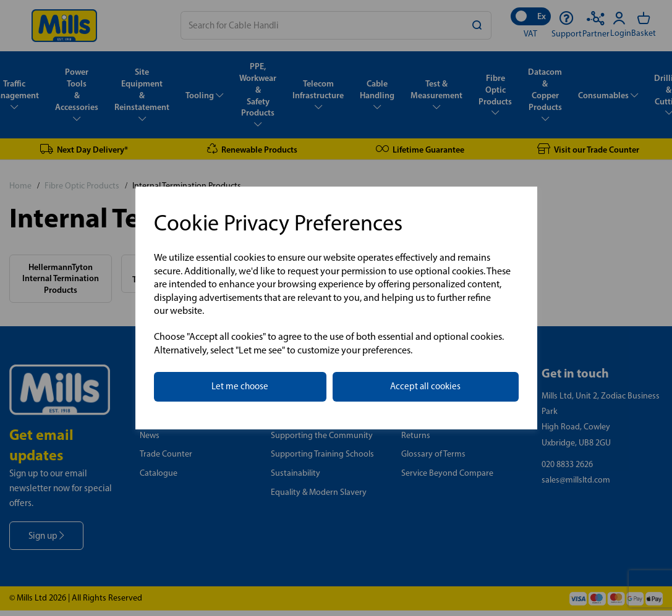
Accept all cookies (425, 386)
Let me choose (240, 386)
